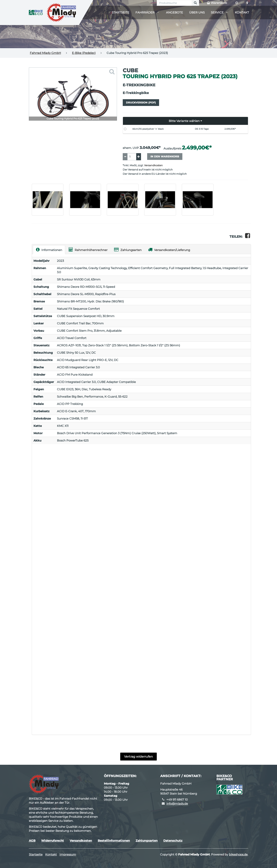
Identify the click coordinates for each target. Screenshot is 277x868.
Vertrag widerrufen (138, 757)
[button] (186, 121)
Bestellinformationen (114, 841)
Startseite (121, 12)
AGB (32, 841)
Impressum (68, 854)
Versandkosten (153, 165)
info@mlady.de (177, 804)
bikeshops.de (238, 854)
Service (217, 12)
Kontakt (242, 12)
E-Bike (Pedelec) (84, 53)
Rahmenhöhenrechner (88, 250)
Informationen (49, 250)
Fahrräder (145, 12)
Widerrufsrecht (53, 841)
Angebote (174, 12)
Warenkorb (217, 3)
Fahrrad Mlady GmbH (45, 53)
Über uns (197, 12)
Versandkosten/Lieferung (169, 250)
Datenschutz (173, 841)
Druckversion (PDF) (141, 102)
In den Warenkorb (165, 156)
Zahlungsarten (128, 250)
